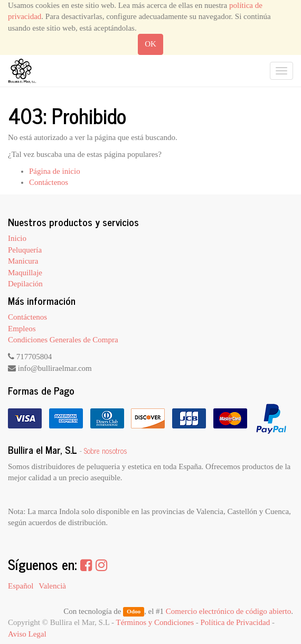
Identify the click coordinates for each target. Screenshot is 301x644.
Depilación (25, 284)
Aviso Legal (27, 634)
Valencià (52, 586)
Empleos (22, 329)
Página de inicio (55, 171)
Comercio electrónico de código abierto (228, 611)
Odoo (134, 612)
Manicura (23, 261)
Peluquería (25, 250)
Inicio (17, 238)
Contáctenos (49, 182)
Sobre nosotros (106, 451)
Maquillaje (25, 273)
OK (150, 44)
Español (21, 586)
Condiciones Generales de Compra (63, 340)
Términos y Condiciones (155, 622)
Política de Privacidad (236, 622)
